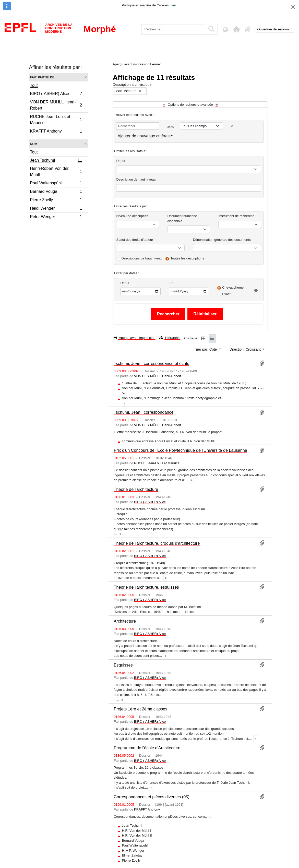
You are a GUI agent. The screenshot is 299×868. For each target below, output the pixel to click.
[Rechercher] (174, 29)
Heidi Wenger (56, 209)
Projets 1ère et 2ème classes (140, 709)
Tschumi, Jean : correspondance (143, 412)
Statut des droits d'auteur (135, 240)
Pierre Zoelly (56, 201)
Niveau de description (132, 216)
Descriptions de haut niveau (142, 258)
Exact (226, 294)
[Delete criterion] (232, 126)
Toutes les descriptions (187, 258)
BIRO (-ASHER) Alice (56, 94)
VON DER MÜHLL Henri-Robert (56, 105)
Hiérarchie (170, 338)
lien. (174, 5)
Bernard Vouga (56, 192)
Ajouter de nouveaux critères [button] (143, 136)
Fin (171, 283)
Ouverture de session (274, 29)
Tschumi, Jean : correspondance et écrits (151, 363)
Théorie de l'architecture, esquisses (146, 587)
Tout (34, 85)
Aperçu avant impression (134, 338)
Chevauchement (234, 287)
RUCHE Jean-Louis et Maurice (56, 120)
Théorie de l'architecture (136, 489)
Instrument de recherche (236, 216)
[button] (237, 29)
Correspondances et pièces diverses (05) (151, 797)
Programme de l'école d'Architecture (147, 748)
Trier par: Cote (206, 349)
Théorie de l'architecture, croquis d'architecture (157, 543)
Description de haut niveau (136, 179)
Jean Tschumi (56, 161)
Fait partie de (42, 77)
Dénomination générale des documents (222, 240)
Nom (34, 144)
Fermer (156, 64)
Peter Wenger (56, 217)
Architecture (125, 621)
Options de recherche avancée (190, 105)
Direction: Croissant (246, 349)
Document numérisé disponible (182, 218)
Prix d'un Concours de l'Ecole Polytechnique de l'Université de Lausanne (180, 450)
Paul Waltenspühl (56, 184)
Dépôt (121, 161)
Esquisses (123, 665)
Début (125, 283)
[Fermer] (293, 7)
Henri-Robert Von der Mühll (56, 171)
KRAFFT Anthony (56, 132)
